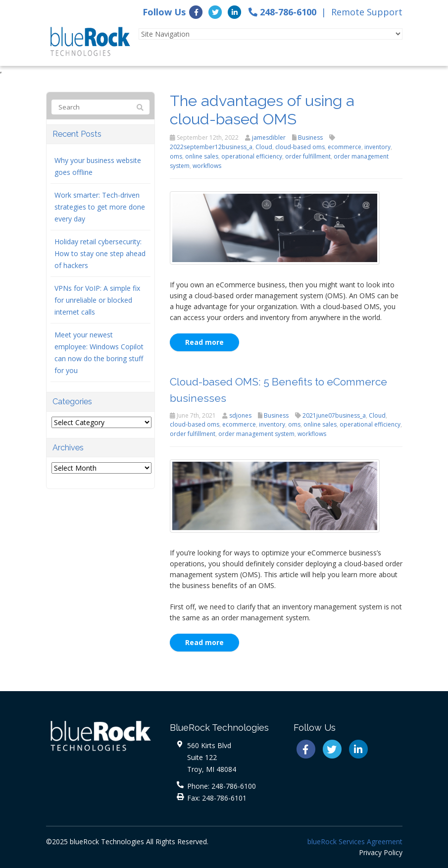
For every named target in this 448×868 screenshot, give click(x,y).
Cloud (264, 147)
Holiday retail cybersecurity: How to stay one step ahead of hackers (100, 253)
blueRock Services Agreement (355, 841)
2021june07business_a (334, 415)
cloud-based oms (300, 147)
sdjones (240, 415)
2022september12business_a (211, 147)
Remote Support (367, 12)
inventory (377, 147)
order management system (256, 434)
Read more (204, 342)
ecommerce (345, 147)
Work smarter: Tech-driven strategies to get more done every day (100, 207)
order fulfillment (308, 156)
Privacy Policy (381, 852)
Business (310, 137)
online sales (202, 156)
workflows (207, 166)
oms (176, 156)
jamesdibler (269, 137)
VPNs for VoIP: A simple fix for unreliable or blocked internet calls (97, 300)
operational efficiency (252, 156)
